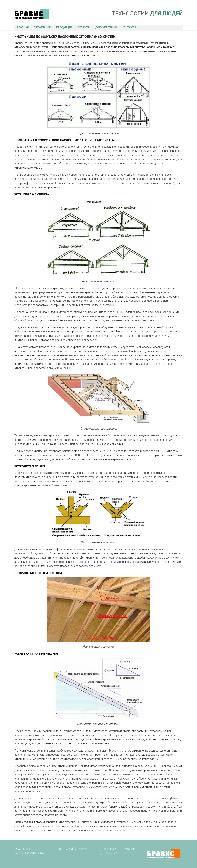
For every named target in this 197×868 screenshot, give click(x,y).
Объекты (84, 27)
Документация (106, 27)
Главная (23, 27)
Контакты (129, 27)
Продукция (64, 27)
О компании (42, 27)
